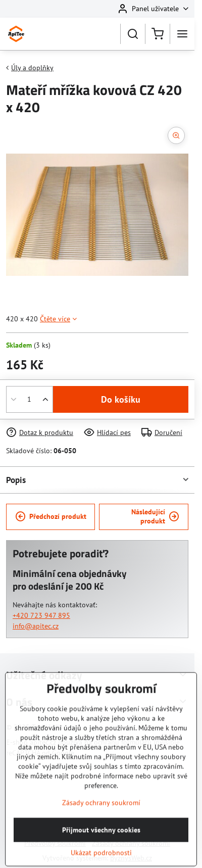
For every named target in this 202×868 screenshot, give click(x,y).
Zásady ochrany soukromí (101, 827)
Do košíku (121, 399)
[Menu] (182, 34)
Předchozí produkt (51, 517)
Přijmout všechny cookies (101, 854)
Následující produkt (155, 516)
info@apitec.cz (36, 626)
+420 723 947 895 (41, 615)
